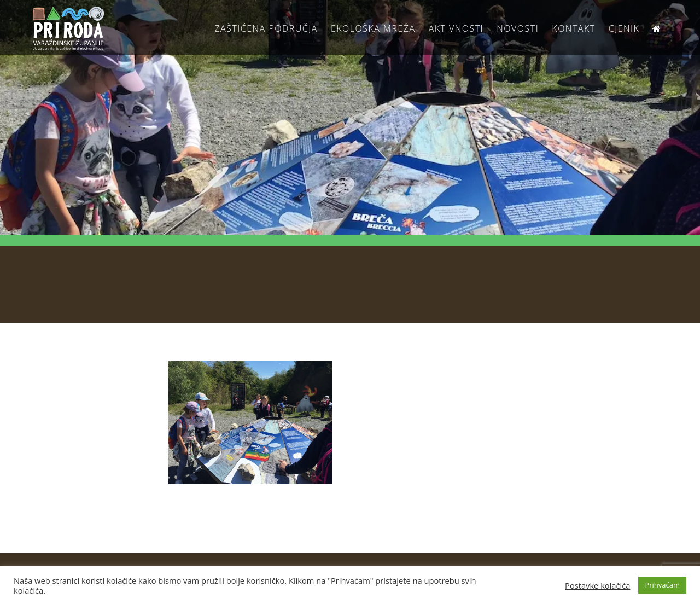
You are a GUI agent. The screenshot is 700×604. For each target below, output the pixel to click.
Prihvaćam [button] (662, 585)
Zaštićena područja (266, 28)
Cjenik (624, 28)
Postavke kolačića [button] (597, 585)
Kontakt (573, 28)
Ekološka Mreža (373, 28)
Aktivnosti (456, 28)
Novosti (518, 28)
